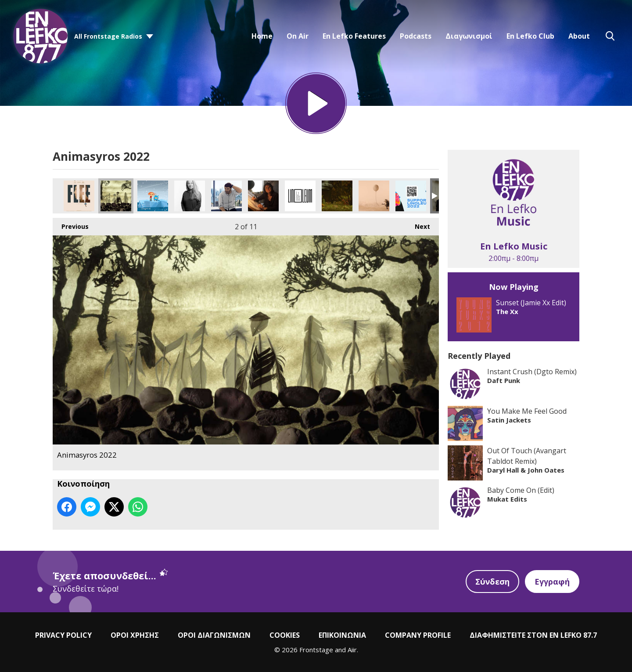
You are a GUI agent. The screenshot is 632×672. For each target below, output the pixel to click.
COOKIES (285, 635)
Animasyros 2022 (79, 196)
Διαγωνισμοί (469, 36)
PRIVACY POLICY (63, 635)
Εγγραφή (552, 582)
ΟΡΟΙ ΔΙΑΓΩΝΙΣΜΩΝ (214, 635)
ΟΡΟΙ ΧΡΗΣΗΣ (135, 635)
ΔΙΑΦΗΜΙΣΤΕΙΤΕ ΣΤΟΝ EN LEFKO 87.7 (533, 635)
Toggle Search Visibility (610, 36)
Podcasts (416, 36)
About (579, 36)
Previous (71, 224)
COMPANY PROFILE (418, 635)
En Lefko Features (354, 36)
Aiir (352, 650)
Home (262, 36)
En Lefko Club (530, 36)
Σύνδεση (492, 582)
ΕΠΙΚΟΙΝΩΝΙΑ (342, 635)
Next (418, 224)
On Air (298, 36)
